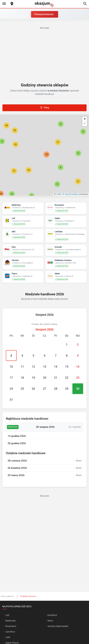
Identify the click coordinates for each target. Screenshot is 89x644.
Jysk (8, 637)
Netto (50, 621)
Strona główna (7, 596)
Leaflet (58, 194)
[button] (61, 167)
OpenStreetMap (71, 194)
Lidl (7, 615)
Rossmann (11, 626)
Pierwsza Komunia (44, 14)
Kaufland (52, 615)
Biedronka (10, 621)
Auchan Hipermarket (58, 626)
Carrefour (10, 632)
